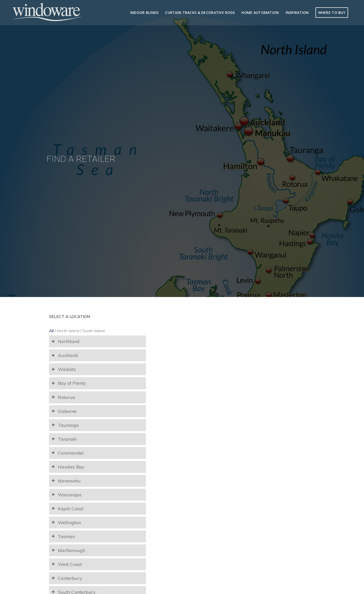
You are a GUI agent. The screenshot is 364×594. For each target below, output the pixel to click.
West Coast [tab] (67, 564)
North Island (68, 331)
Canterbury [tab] (67, 578)
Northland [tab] (65, 341)
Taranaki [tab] (64, 439)
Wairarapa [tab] (66, 495)
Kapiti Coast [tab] (67, 508)
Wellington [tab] (66, 522)
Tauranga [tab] (65, 425)
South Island (94, 331)
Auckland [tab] (65, 355)
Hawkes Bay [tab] (68, 467)
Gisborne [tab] (64, 411)
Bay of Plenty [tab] (69, 383)
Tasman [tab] (63, 536)
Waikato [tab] (64, 369)
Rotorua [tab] (63, 397)
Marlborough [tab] (68, 550)
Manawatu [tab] (66, 481)
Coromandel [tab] (68, 453)
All (51, 331)
